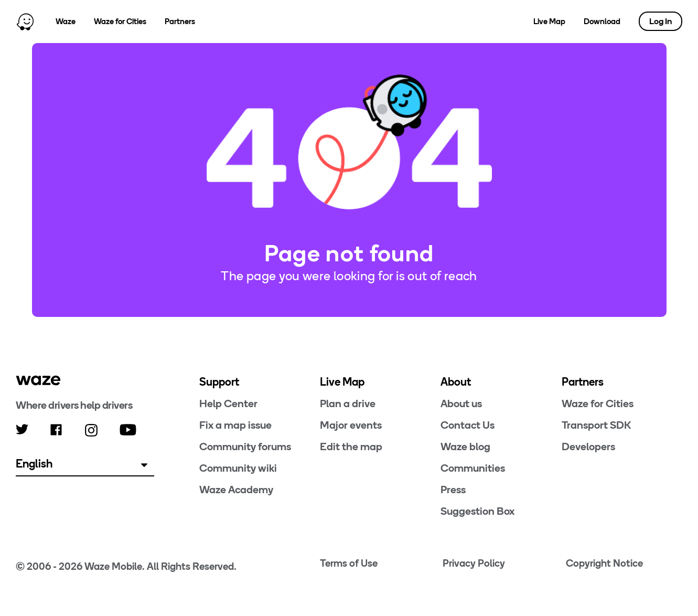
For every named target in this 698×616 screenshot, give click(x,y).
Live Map (549, 22)
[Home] (25, 22)
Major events (351, 425)
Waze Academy (236, 490)
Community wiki (238, 468)
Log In (661, 21)
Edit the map (351, 447)
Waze (66, 22)
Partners (180, 22)
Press (453, 490)
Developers (588, 447)
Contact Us (468, 425)
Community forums (245, 447)
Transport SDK (596, 425)
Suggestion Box (477, 511)
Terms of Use (349, 563)
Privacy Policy (474, 563)
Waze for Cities (120, 22)
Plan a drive (348, 403)
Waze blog (465, 447)
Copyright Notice (604, 563)
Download (602, 22)
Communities (473, 468)
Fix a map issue (235, 425)
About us (461, 403)
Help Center (228, 403)
